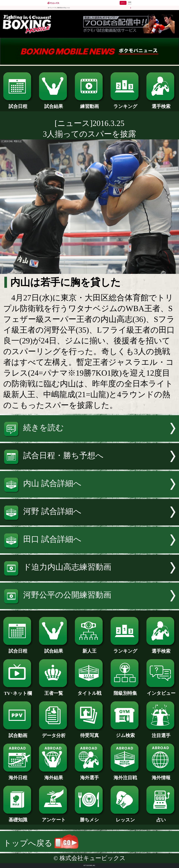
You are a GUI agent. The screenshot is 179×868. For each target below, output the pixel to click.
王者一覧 (54, 691)
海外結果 (54, 775)
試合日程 (18, 104)
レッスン (125, 818)
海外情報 (161, 775)
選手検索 (161, 104)
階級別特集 (125, 691)
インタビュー (161, 691)
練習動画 (90, 104)
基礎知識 (18, 817)
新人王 (90, 649)
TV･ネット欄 (18, 691)
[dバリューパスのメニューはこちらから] (130, 3)
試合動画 (18, 733)
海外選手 (90, 775)
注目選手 (161, 733)
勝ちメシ (90, 817)
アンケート (54, 817)
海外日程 (18, 775)
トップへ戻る (41, 843)
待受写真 (90, 733)
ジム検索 (125, 733)
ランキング (125, 104)
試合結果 (54, 104)
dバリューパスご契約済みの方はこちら (59, 8)
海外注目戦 (125, 775)
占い (161, 818)
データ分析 (54, 733)
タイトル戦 (90, 691)
